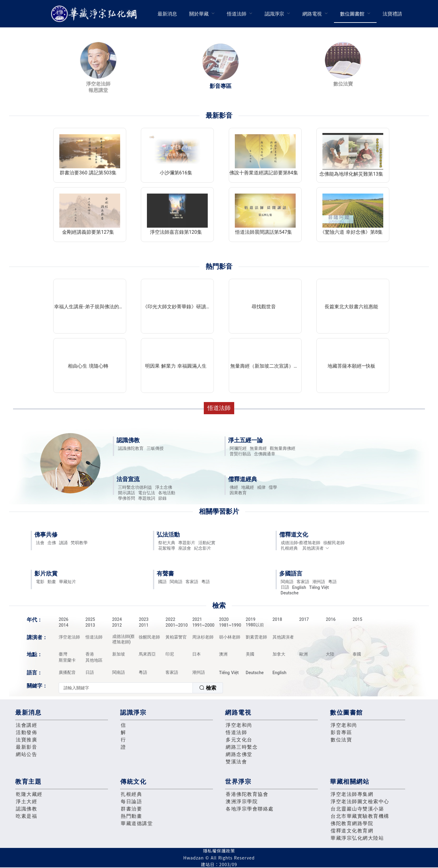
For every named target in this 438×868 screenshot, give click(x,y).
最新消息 (167, 14)
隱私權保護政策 (219, 851)
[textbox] (126, 688)
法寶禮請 (392, 14)
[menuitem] (167, 14)
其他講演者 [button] (316, 548)
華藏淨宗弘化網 (95, 14)
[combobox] (141, 688)
